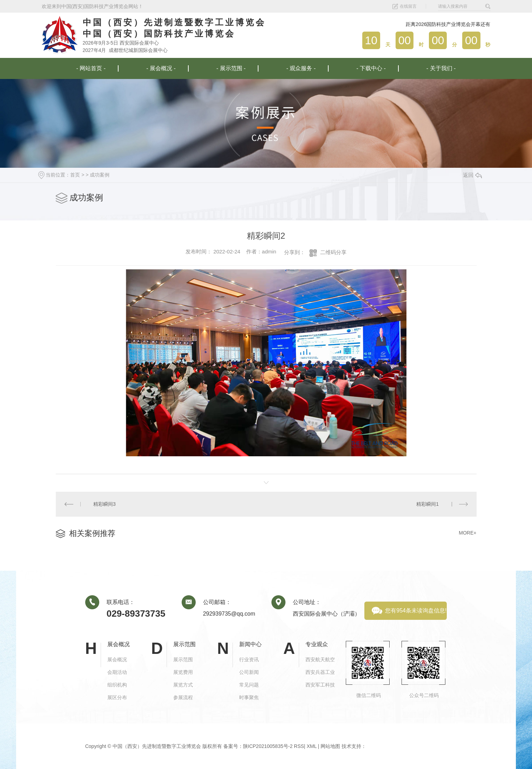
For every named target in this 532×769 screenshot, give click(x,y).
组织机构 (117, 685)
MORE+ (467, 533)
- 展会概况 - (161, 68)
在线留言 (408, 6)
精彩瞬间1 (427, 504)
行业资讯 (249, 659)
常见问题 (249, 685)
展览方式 (183, 685)
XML (311, 746)
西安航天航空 (320, 659)
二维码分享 (333, 252)
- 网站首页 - (91, 68)
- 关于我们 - (441, 68)
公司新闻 (249, 672)
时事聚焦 (249, 697)
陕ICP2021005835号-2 (268, 746)
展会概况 (117, 659)
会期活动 (117, 672)
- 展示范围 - (231, 68)
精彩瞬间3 (105, 504)
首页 (75, 175)
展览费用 (183, 672)
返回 (472, 175)
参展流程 (183, 697)
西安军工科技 (320, 685)
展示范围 (183, 659)
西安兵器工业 (320, 672)
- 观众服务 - (301, 68)
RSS (299, 746)
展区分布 (117, 697)
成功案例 (100, 175)
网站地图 (330, 746)
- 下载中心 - (371, 68)
